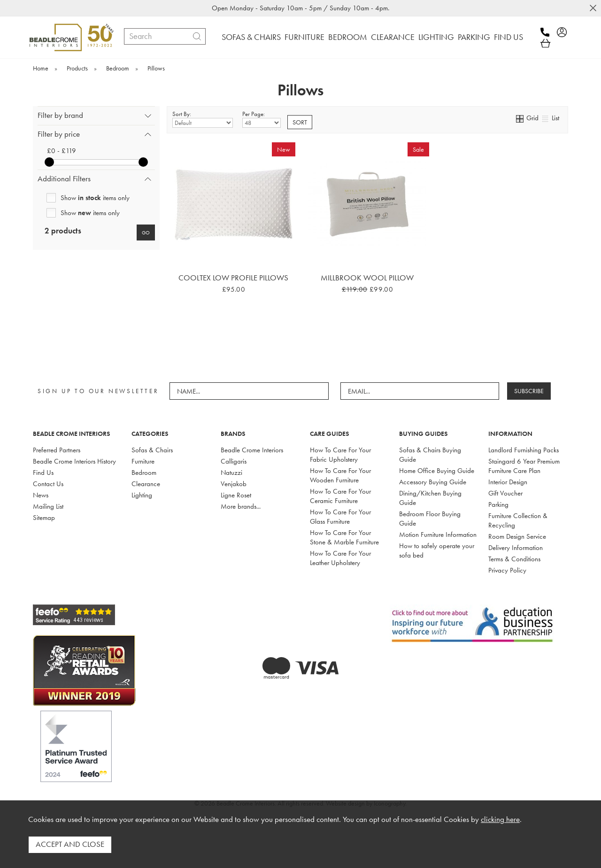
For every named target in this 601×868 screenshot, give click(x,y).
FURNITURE (304, 37)
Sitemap (44, 518)
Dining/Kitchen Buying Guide (430, 498)
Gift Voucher (505, 493)
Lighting (142, 495)
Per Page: (262, 119)
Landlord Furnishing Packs (524, 450)
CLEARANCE (393, 37)
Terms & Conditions (514, 559)
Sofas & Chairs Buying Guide (430, 455)
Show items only (95, 198)
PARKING (474, 37)
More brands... (241, 506)
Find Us (43, 473)
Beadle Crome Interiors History (74, 461)
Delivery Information (516, 548)
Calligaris (234, 461)
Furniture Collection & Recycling (518, 520)
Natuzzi (231, 473)
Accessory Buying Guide (433, 482)
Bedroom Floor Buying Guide (430, 519)
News (41, 495)
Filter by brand (60, 115)
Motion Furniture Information (438, 535)
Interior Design (508, 482)
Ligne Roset (236, 495)
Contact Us (48, 484)
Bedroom (144, 473)
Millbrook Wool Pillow (367, 278)
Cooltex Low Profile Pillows (233, 278)
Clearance (146, 484)
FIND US (509, 37)
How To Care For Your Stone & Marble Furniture (344, 537)
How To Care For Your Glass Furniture (340, 517)
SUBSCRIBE (531, 391)
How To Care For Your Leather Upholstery (340, 558)
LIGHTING (436, 37)
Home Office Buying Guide (437, 471)
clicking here (500, 822)
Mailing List (48, 506)
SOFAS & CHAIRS (251, 37)
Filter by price (59, 134)
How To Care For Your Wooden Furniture (340, 475)
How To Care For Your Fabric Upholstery (340, 455)
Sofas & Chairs (152, 450)
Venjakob (234, 484)
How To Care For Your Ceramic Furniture (340, 496)
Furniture (143, 461)
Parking (498, 504)
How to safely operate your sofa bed (437, 550)
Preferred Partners (57, 450)
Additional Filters (64, 179)
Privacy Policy (507, 570)
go (146, 232)
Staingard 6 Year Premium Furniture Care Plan (524, 466)
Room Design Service (517, 536)
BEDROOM (348, 37)
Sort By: (203, 119)
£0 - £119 (62, 151)
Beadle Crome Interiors (252, 450)
